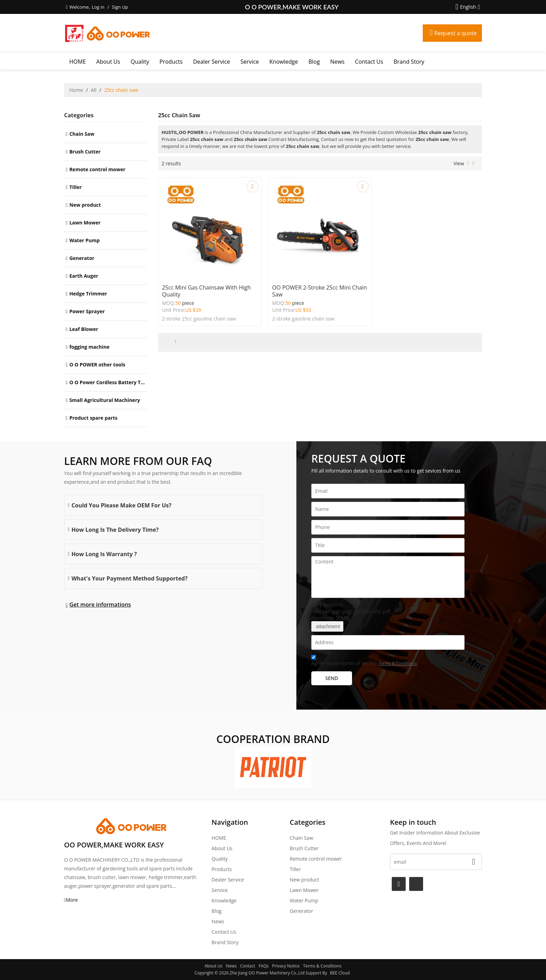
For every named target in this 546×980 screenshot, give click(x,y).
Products (171, 62)
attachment (327, 626)
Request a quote (455, 33)
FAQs (264, 966)
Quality (140, 62)
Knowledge (284, 62)
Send (332, 678)
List (468, 164)
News (337, 62)
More (72, 900)
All (94, 90)
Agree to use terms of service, (364, 661)
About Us (108, 62)
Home (76, 90)
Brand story (409, 62)
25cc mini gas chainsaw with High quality (206, 291)
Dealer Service (211, 62)
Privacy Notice (286, 966)
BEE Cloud (340, 973)
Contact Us (369, 62)
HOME (78, 62)
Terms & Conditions (398, 663)
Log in (98, 7)
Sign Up (120, 7)
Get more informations (100, 604)
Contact (248, 966)
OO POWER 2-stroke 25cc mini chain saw (319, 291)
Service (250, 62)
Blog (314, 62)
